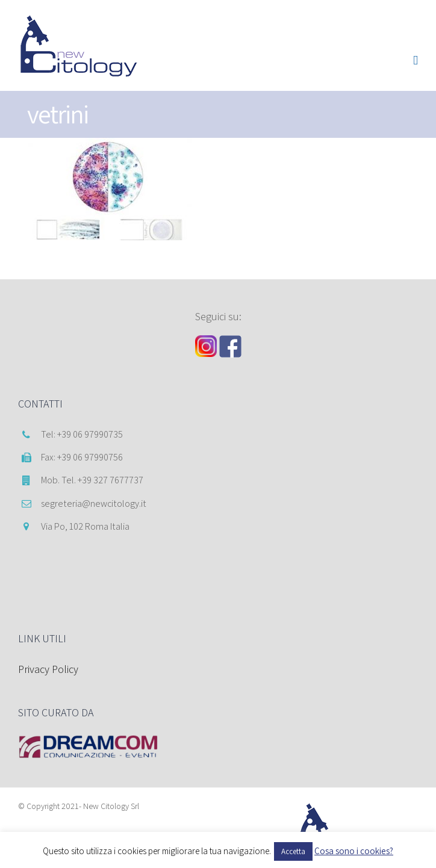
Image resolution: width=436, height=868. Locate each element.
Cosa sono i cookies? (354, 851)
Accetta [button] (293, 851)
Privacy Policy (48, 669)
